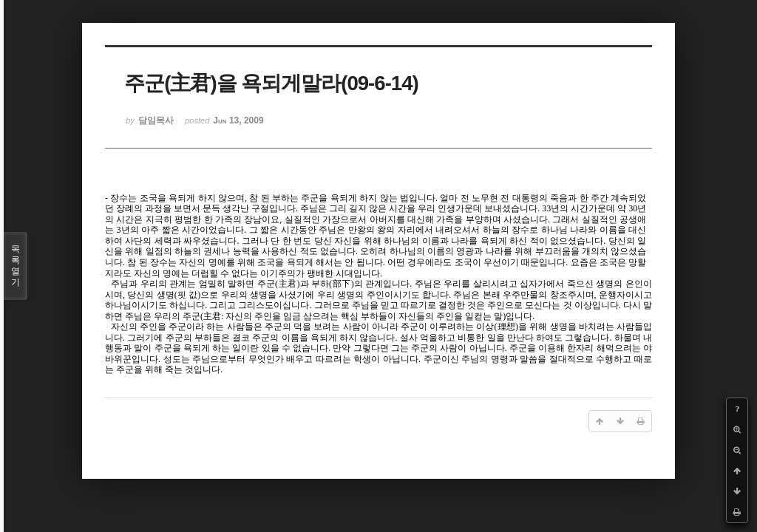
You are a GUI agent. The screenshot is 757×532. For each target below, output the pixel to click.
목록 (16, 266)
